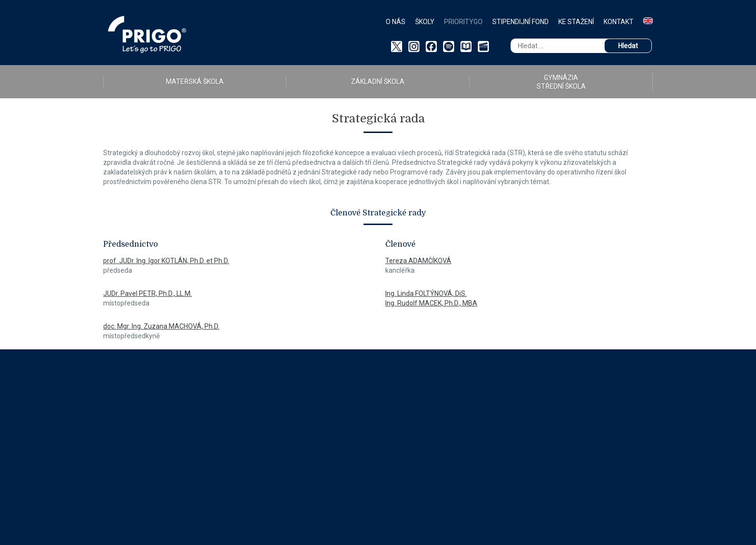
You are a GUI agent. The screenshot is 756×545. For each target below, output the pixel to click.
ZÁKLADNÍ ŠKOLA (378, 81)
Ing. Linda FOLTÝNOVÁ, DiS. (426, 293)
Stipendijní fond (520, 22)
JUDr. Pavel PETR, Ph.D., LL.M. (148, 293)
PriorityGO (463, 22)
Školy (425, 22)
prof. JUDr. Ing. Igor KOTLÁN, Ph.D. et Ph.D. (166, 261)
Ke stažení (576, 22)
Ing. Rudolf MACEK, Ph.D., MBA (431, 303)
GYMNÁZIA (561, 82)
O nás (396, 22)
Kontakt (619, 22)
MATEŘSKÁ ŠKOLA (195, 81)
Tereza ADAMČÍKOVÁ (418, 261)
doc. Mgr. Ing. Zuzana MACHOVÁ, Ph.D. (161, 326)
